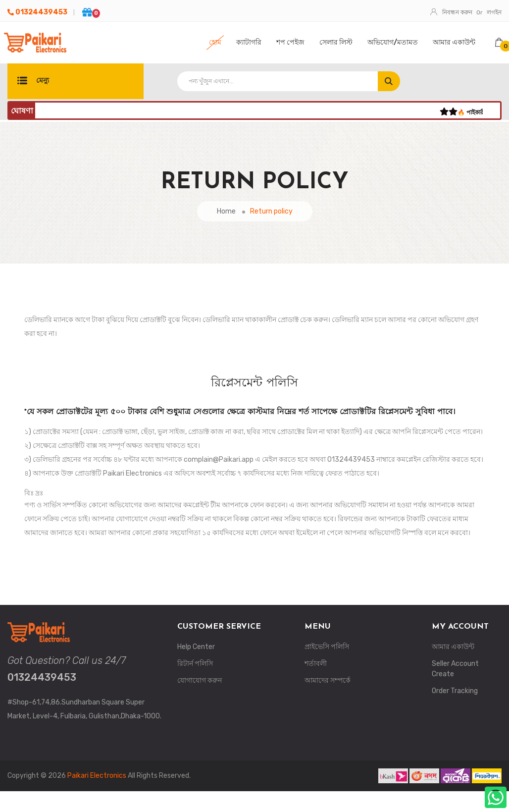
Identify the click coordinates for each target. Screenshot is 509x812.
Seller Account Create (455, 669)
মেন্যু (33, 81)
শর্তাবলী (316, 664)
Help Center (196, 647)
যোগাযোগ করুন (200, 680)
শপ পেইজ (290, 42)
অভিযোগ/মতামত (393, 42)
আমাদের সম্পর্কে (328, 680)
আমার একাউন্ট (454, 42)
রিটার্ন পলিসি (195, 664)
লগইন (494, 12)
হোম (215, 42)
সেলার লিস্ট (336, 42)
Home (226, 211)
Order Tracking (455, 691)
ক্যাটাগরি (249, 42)
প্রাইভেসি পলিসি (327, 647)
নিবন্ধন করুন (452, 12)
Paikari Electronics (97, 776)
